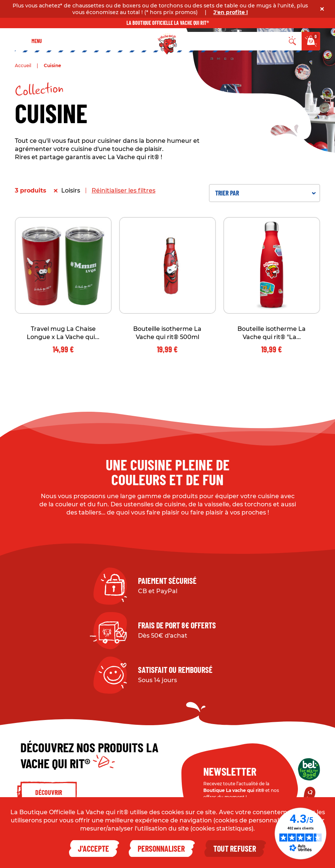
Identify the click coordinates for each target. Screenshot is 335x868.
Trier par (265, 193)
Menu (37, 41)
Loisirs (71, 190)
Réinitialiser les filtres (124, 190)
